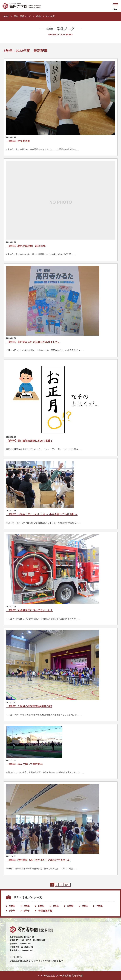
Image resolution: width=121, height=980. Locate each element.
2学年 (27, 906)
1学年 (12, 906)
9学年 (27, 911)
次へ (67, 885)
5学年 (70, 906)
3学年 (38, 16)
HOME (6, 16)
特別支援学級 (45, 911)
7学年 (99, 906)
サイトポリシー (17, 957)
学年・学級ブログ (22, 16)
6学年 (85, 906)
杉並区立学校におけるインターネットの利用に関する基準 (36, 961)
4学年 (56, 906)
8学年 (12, 911)
